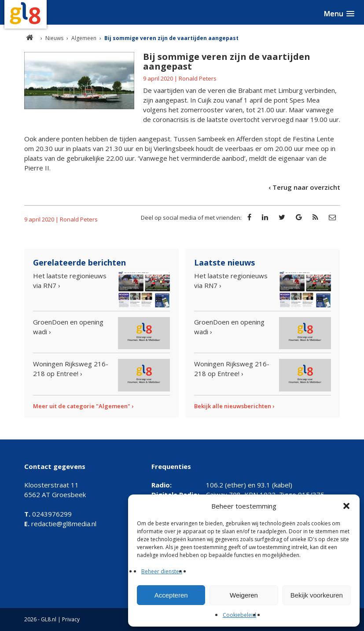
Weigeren (244, 595)
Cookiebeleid (239, 615)
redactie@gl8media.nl (60, 524)
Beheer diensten (162, 571)
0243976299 (48, 514)
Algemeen (84, 38)
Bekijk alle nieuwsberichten (233, 406)
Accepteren (171, 595)
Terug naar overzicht (306, 187)
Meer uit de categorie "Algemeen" (82, 406)
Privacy (71, 619)
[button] (346, 506)
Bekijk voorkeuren (317, 595)
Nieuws (54, 38)
